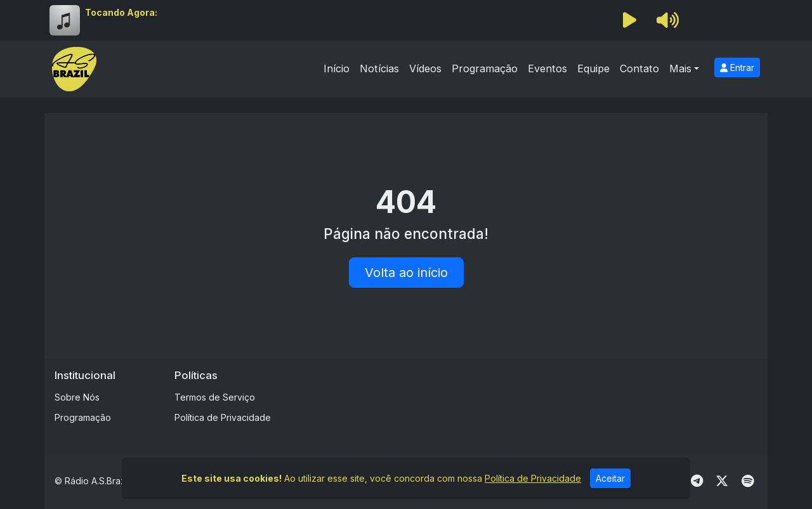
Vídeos (425, 68)
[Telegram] (697, 481)
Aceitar (610, 478)
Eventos (547, 68)
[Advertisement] (525, 397)
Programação (485, 68)
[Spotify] (748, 481)
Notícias (379, 68)
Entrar (737, 68)
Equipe (593, 68)
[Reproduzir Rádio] (629, 20)
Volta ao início (406, 273)
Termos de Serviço (215, 397)
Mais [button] (680, 68)
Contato (639, 68)
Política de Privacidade (223, 417)
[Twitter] (722, 481)
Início (337, 68)
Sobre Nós (77, 397)
